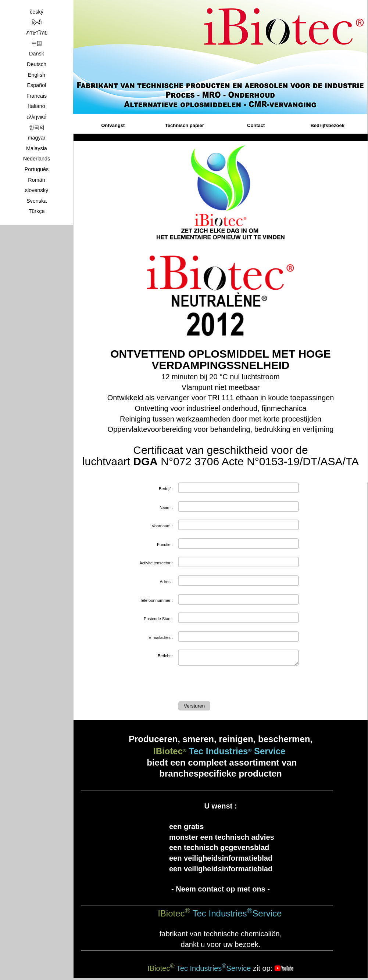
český (37, 12)
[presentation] (234, 685)
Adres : (166, 582)
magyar (37, 138)
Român (36, 180)
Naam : (166, 507)
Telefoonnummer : (156, 600)
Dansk (37, 54)
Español (36, 85)
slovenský (37, 190)
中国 (37, 43)
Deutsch (37, 64)
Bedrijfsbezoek (327, 125)
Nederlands (37, 159)
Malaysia (37, 148)
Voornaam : (162, 526)
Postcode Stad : (158, 619)
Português (37, 169)
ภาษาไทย (37, 33)
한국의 (37, 127)
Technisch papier (185, 125)
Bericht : (165, 656)
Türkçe (37, 211)
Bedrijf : (166, 489)
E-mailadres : (161, 637)
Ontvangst (113, 125)
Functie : (165, 545)
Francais (37, 96)
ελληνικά (37, 117)
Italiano (36, 106)
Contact (256, 125)
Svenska (37, 201)
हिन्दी (37, 22)
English (37, 75)
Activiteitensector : (156, 563)
